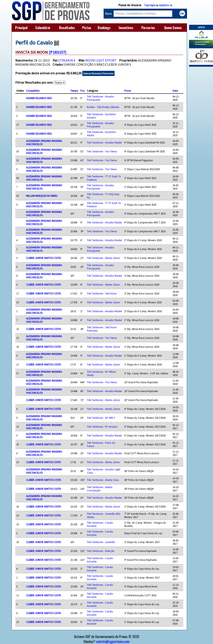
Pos (82, 91)
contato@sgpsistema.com (113, 642)
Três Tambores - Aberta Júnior (104, 258)
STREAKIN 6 (67, 60)
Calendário (43, 28)
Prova (128, 91)
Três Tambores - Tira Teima (102, 151)
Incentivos (126, 28)
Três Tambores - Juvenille (101, 542)
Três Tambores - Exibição (101, 551)
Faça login (150, 5)
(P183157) (57, 52)
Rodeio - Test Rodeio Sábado (103, 107)
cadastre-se (166, 5)
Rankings (104, 28)
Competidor (33, 91)
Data (175, 91)
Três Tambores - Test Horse (102, 293)
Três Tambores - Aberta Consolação (100, 489)
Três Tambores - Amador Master (104, 142)
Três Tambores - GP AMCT (101, 418)
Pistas (87, 28)
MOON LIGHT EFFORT (101, 60)
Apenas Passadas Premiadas (98, 73)
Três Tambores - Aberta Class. (103, 480)
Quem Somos (173, 28)
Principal (21, 28)
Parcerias (148, 28)
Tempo (74, 91)
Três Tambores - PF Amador (102, 427)
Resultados (67, 28)
